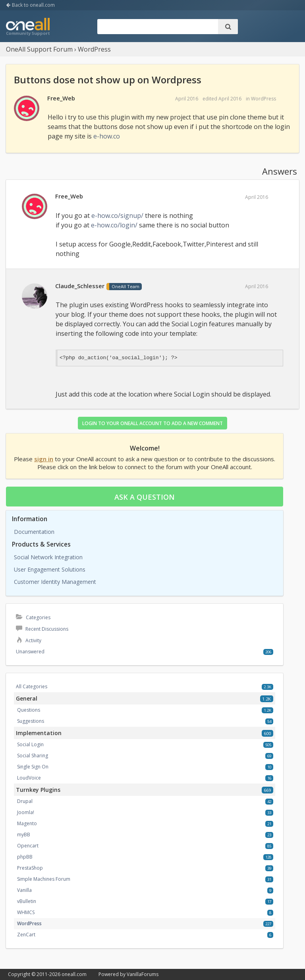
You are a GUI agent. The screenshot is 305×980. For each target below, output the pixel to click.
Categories (33, 617)
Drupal (25, 801)
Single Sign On (33, 767)
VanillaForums (143, 974)
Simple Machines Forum (44, 879)
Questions (29, 710)
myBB (24, 835)
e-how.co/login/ (114, 225)
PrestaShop (30, 868)
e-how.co (107, 136)
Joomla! (26, 812)
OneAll (28, 27)
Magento (27, 823)
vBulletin (27, 901)
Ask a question (145, 497)
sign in (44, 459)
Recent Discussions (42, 629)
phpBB (25, 857)
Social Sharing (33, 756)
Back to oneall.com (30, 5)
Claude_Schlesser (80, 286)
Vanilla (24, 890)
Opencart (28, 846)
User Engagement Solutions (50, 569)
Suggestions (31, 721)
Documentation (34, 532)
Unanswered (30, 652)
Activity (29, 640)
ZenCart (26, 935)
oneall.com (74, 974)
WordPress (263, 99)
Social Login (30, 744)
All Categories (32, 686)
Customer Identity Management (55, 582)
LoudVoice (29, 778)
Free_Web (61, 98)
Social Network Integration (48, 557)
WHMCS (26, 912)
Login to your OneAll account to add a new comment (152, 423)
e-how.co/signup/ (117, 216)
